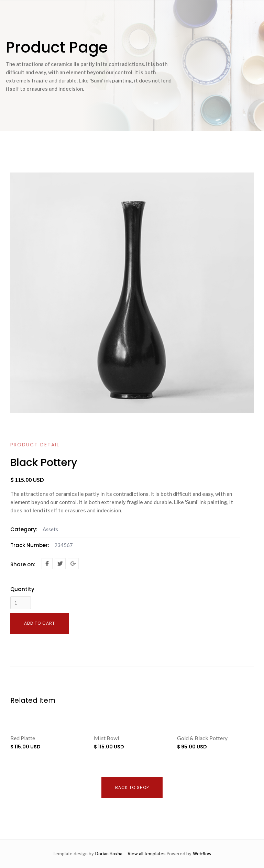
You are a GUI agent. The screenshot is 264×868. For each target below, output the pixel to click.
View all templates (147, 854)
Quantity (22, 589)
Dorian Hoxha (109, 854)
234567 (64, 545)
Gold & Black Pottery (202, 738)
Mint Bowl (106, 738)
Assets (50, 529)
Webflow (202, 854)
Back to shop (132, 787)
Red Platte (23, 738)
